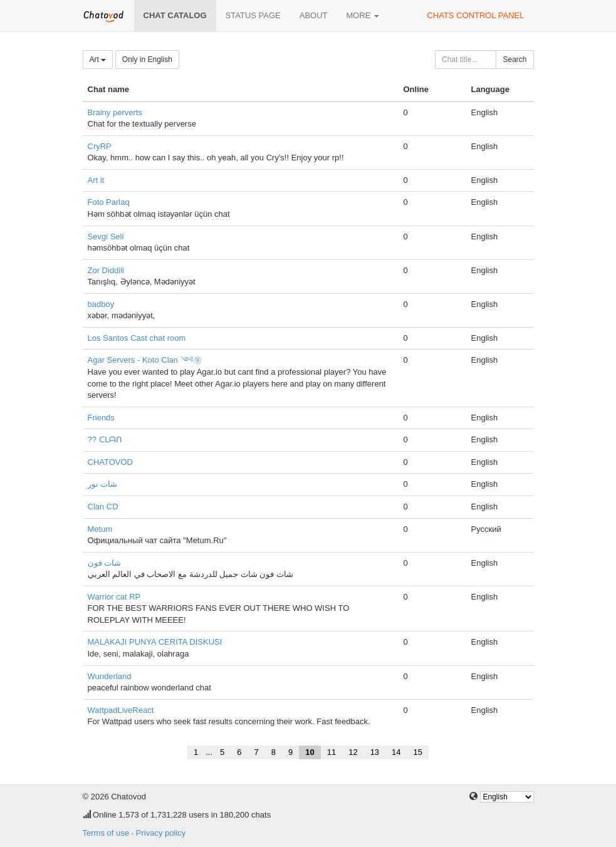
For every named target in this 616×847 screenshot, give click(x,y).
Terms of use (106, 833)
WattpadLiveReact (121, 710)
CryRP (100, 146)
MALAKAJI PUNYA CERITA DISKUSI (155, 642)
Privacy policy (161, 833)
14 (396, 752)
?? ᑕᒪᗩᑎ (105, 439)
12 (353, 752)
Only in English (147, 60)
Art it (96, 180)
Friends (101, 418)
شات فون (105, 563)
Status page (253, 15)
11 (331, 752)
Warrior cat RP (114, 597)
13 (375, 752)
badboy (101, 304)
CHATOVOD (110, 462)
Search (514, 60)
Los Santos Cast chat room (137, 338)
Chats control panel (475, 15)
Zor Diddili (106, 270)
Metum (100, 529)
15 (418, 752)
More (363, 15)
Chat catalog (175, 15)
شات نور (103, 484)
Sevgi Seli (106, 236)
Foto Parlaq (109, 202)
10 (310, 752)
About (314, 15)
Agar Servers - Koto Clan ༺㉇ (145, 360)
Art (98, 60)
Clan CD (103, 507)
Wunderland (110, 676)
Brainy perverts (115, 112)
